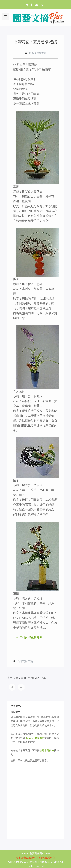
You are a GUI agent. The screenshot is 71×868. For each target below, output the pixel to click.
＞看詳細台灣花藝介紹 (28, 637)
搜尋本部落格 (47, 750)
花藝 (31, 661)
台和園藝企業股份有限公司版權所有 (36, 857)
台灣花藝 (22, 661)
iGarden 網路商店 (35, 738)
